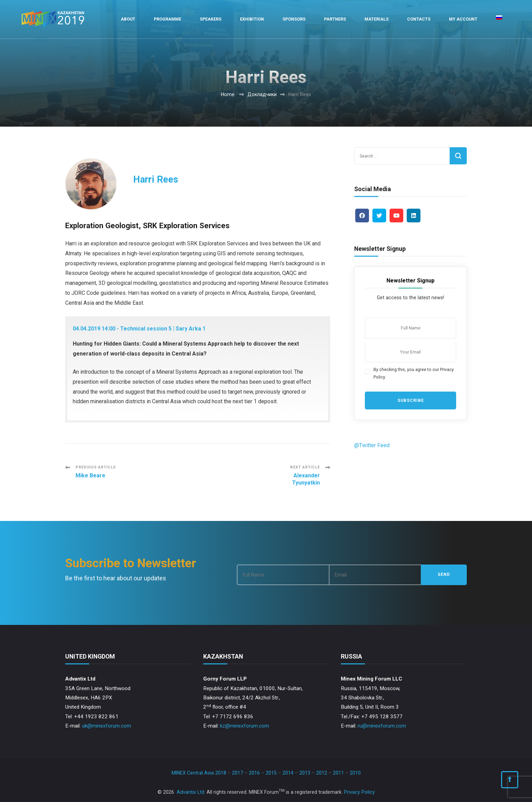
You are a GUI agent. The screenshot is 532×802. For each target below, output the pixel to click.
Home (228, 94)
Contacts (419, 19)
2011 (338, 773)
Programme (167, 19)
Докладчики (262, 94)
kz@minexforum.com (245, 726)
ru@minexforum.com (382, 726)
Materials (377, 19)
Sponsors (294, 19)
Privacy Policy (359, 792)
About (128, 19)
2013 (305, 773)
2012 (322, 773)
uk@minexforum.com (107, 726)
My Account (463, 19)
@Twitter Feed (372, 445)
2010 (355, 773)
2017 (238, 773)
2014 (288, 773)
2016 (254, 773)
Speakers (211, 19)
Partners (335, 19)
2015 (271, 773)
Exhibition (252, 19)
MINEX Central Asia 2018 (199, 773)
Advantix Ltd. (191, 792)
